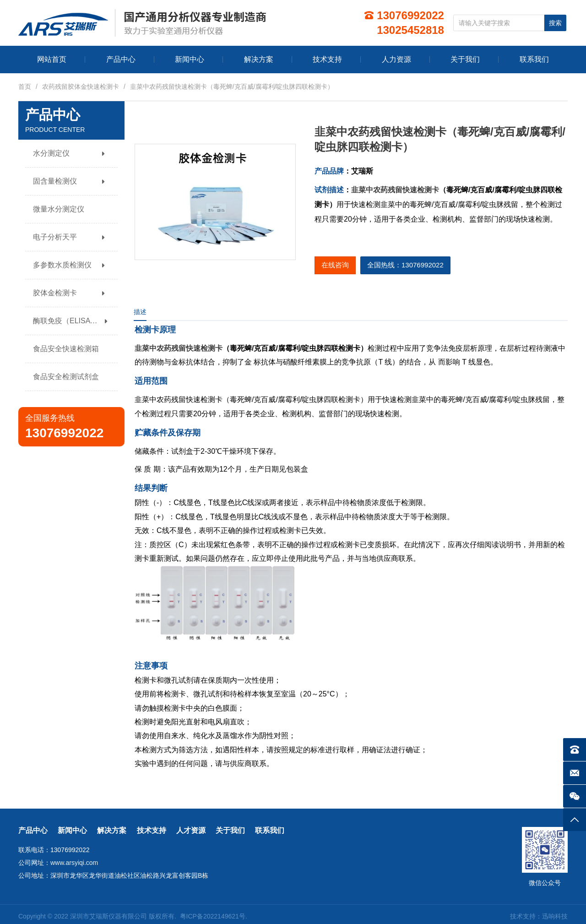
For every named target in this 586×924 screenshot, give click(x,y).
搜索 (555, 23)
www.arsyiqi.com (74, 863)
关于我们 (230, 830)
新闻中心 (72, 830)
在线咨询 (335, 265)
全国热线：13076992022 (405, 265)
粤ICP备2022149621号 (213, 916)
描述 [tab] (140, 312)
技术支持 (152, 830)
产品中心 (33, 830)
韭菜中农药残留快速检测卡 (395, 190)
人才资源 (191, 830)
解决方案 (112, 830)
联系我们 (270, 830)
